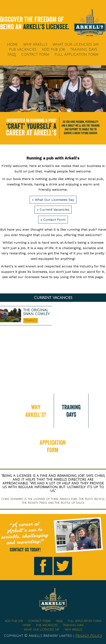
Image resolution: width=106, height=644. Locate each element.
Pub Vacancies (23, 50)
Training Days (84, 50)
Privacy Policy (89, 636)
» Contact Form (53, 220)
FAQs (12, 55)
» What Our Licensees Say (53, 200)
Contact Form (35, 55)
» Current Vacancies (53, 210)
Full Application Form (76, 55)
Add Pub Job (53, 50)
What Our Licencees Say (76, 45)
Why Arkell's (35, 45)
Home (13, 45)
